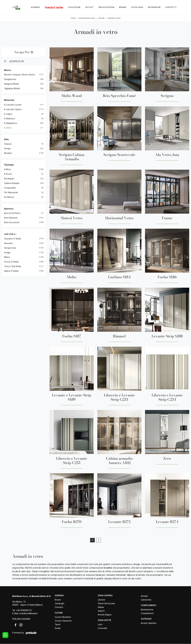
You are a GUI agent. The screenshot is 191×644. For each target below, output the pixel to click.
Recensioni (154, 7)
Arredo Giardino (149, 623)
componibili (10, 188)
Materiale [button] (9, 100)
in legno (8, 114)
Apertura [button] (9, 209)
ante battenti (11, 218)
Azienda (35, 7)
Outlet (90, 7)
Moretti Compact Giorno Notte (19, 75)
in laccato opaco (13, 109)
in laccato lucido (13, 105)
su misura (9, 197)
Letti (100, 625)
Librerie (101, 600)
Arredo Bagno (105, 615)
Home (73, 18)
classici (8, 144)
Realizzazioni (106, 7)
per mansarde (11, 193)
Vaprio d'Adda (11, 271)
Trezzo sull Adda (12, 267)
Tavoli (58, 625)
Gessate (8, 243)
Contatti (171, 7)
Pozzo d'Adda (11, 262)
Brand (123, 7)
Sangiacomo (10, 79)
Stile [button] (6, 139)
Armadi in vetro (114, 18)
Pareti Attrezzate (106, 604)
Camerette (146, 600)
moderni (8, 153)
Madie (101, 607)
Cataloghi (137, 7)
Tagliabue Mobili (12, 89)
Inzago (7, 253)
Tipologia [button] (9, 165)
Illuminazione (147, 610)
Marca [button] (8, 70)
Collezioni (74, 7)
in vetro (8, 128)
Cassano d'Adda (12, 239)
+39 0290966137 (24, 610)
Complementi (147, 613)
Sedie (58, 628)
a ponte (8, 174)
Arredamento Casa (87, 18)
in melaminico (11, 123)
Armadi (101, 18)
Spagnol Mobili (11, 84)
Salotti (101, 611)
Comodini (103, 628)
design (7, 149)
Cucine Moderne (63, 617)
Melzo (7, 257)
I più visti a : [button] (10, 234)
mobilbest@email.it (28, 614)
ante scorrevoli (12, 223)
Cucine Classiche (63, 621)
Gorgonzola (10, 248)
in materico (10, 119)
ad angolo (9, 179)
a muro (8, 170)
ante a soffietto (12, 213)
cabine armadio (12, 183)
